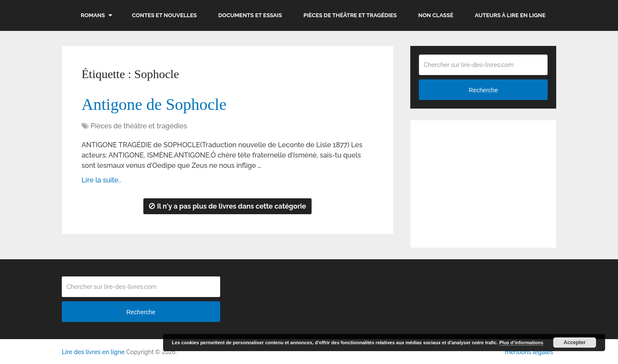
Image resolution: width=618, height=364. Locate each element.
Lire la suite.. (101, 180)
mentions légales (529, 352)
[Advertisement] (483, 182)
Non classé (436, 15)
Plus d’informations (521, 343)
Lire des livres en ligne (93, 352)
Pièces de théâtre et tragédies (350, 15)
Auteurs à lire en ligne (510, 15)
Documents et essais (250, 15)
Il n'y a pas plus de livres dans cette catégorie (227, 206)
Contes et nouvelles (164, 15)
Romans (93, 15)
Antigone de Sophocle (154, 104)
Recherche (483, 90)
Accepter (574, 343)
